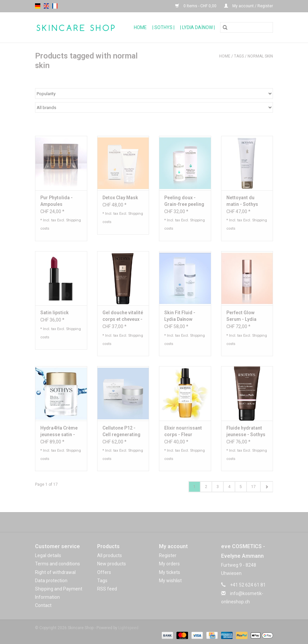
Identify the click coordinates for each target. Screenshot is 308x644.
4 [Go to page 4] (229, 487)
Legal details (48, 555)
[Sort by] (154, 94)
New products (112, 564)
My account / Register (249, 6)
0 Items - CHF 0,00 (196, 6)
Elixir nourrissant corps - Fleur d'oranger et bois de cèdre (183, 432)
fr (55, 6)
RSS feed (107, 589)
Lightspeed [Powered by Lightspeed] (128, 628)
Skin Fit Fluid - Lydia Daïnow (180, 316)
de (38, 6)
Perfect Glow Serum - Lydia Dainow (241, 316)
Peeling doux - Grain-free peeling (184, 201)
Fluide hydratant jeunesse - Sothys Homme (246, 432)
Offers (104, 572)
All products (110, 555)
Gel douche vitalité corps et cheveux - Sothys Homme (123, 316)
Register (168, 555)
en (46, 6)
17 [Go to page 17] (253, 487)
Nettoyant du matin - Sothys (242, 201)
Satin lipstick (55, 313)
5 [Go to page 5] (241, 487)
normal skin (260, 56)
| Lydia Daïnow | (197, 27)
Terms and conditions (58, 564)
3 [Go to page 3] (218, 487)
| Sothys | (163, 27)
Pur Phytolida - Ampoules (57, 201)
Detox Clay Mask (120, 198)
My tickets (170, 572)
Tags (239, 56)
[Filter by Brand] (154, 107)
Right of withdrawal (55, 572)
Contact (43, 605)
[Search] (247, 27)
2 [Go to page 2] (206, 487)
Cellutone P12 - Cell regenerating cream (121, 432)
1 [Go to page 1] (194, 487)
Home (140, 27)
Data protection (51, 581)
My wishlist (170, 581)
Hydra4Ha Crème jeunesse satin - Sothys (59, 432)
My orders (169, 564)
